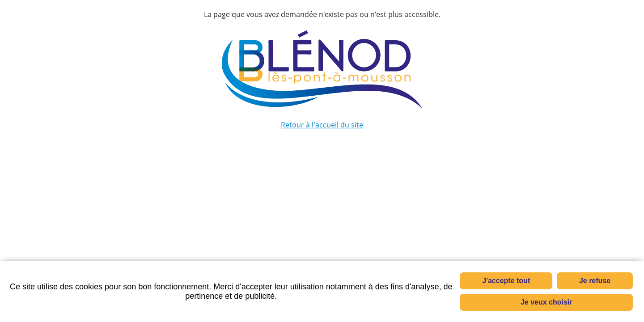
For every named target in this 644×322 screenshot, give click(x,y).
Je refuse (595, 281)
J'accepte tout (506, 281)
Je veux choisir (547, 302)
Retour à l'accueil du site (322, 125)
